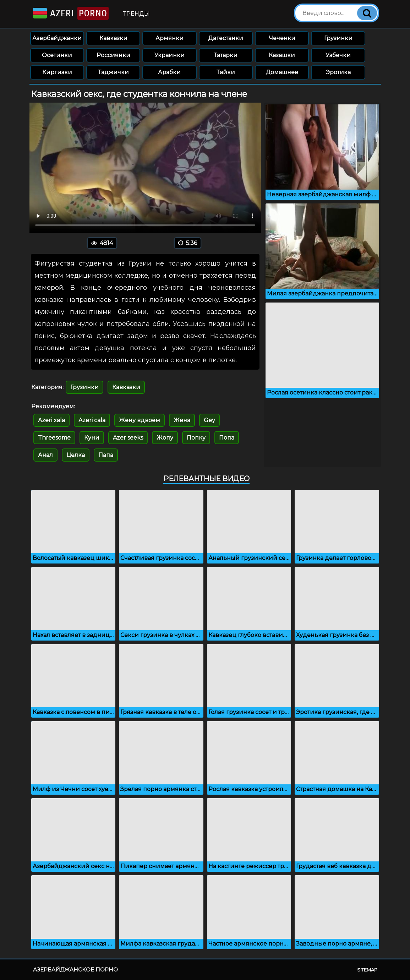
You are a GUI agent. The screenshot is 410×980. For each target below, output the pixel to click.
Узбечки (338, 55)
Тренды (136, 14)
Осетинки (57, 55)
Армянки (170, 38)
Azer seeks (128, 438)
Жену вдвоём (140, 420)
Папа (106, 455)
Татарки (226, 55)
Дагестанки (226, 38)
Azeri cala (92, 420)
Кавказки (113, 38)
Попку (196, 438)
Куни (92, 438)
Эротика (338, 72)
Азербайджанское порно (75, 970)
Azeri (70, 13)
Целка (76, 455)
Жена (182, 420)
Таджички (113, 72)
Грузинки (338, 38)
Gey (209, 420)
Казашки (282, 55)
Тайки (226, 72)
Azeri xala (51, 420)
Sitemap (367, 970)
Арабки (169, 72)
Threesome (54, 438)
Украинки (170, 55)
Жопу (165, 438)
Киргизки (57, 72)
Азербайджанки (57, 38)
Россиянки (113, 55)
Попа (227, 438)
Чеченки (282, 38)
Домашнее (282, 72)
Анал (45, 455)
